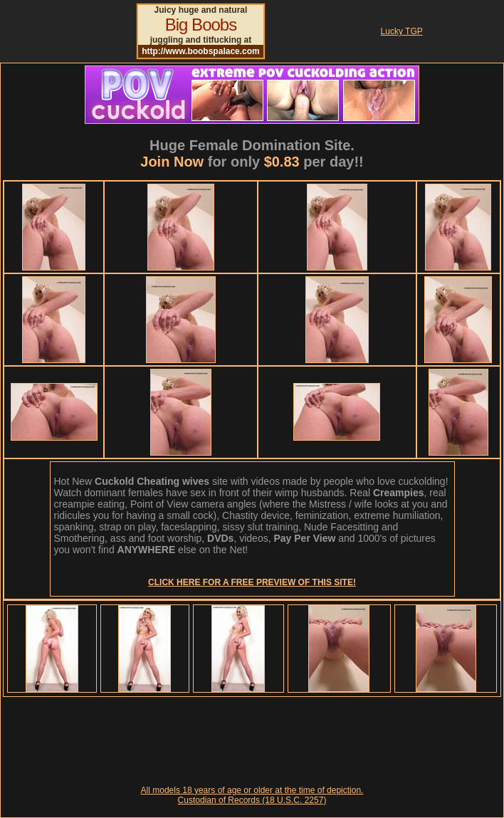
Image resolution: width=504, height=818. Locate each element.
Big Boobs (201, 25)
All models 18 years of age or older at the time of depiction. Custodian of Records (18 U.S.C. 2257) (252, 795)
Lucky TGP (402, 31)
